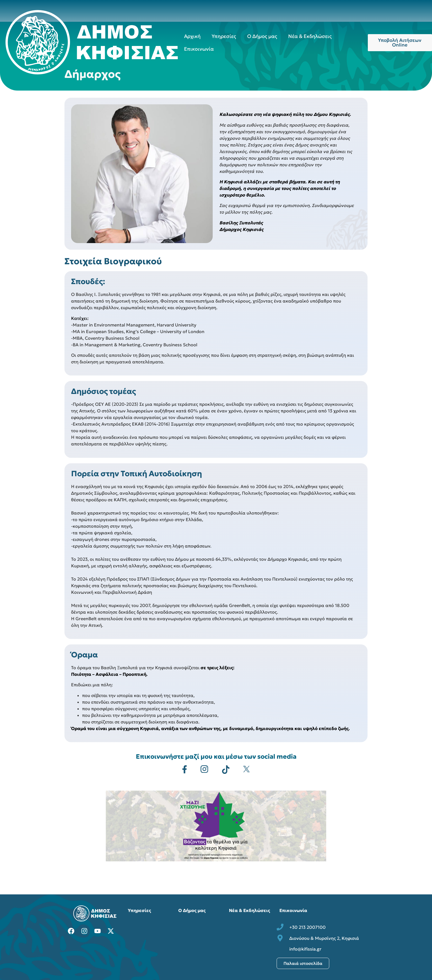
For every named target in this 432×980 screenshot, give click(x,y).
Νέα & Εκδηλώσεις (310, 36)
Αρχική (192, 36)
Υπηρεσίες (224, 36)
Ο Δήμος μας (262, 36)
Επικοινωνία (199, 49)
